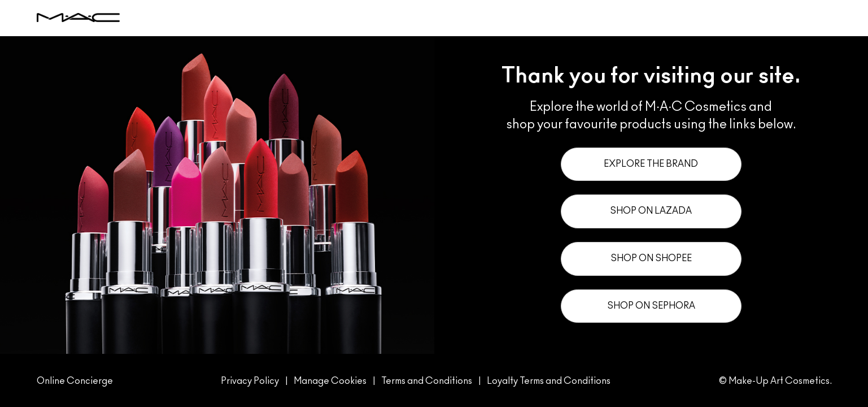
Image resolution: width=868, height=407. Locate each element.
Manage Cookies (331, 381)
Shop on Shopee (651, 258)
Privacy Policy (250, 381)
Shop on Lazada (651, 211)
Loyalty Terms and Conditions (549, 381)
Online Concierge (75, 381)
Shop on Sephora (651, 306)
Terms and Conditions (427, 381)
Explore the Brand (651, 164)
